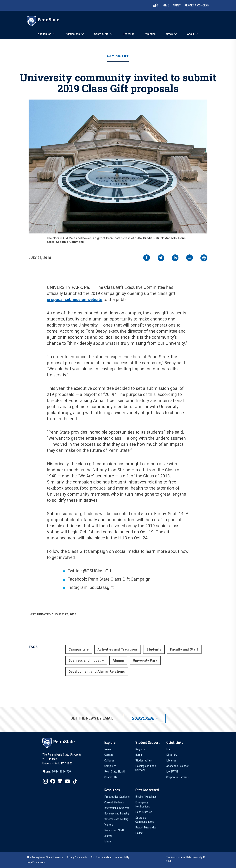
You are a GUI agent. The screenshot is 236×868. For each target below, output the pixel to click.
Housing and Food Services (146, 768)
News (169, 34)
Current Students (114, 802)
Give (166, 5)
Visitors (109, 825)
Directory (172, 755)
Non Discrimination (101, 857)
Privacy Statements (77, 857)
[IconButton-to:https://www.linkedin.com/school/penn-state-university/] (60, 781)
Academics (45, 34)
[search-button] (156, 5)
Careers (109, 755)
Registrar (141, 749)
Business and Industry (86, 660)
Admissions (73, 34)
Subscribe (143, 718)
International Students (117, 808)
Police (139, 833)
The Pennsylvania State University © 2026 (186, 859)
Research (129, 34)
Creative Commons (70, 242)
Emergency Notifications (143, 804)
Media (108, 841)
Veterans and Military (116, 819)
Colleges (109, 760)
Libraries (171, 760)
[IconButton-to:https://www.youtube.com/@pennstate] (67, 781)
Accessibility (122, 857)
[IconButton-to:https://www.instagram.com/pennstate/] (45, 781)
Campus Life (118, 56)
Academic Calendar (177, 766)
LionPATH (172, 772)
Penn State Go (144, 812)
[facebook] (147, 258)
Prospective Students (117, 797)
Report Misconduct (146, 827)
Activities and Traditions (118, 649)
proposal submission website (75, 300)
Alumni (118, 660)
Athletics (150, 34)
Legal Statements (36, 862)
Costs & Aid (101, 34)
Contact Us (111, 777)
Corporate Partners (177, 777)
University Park (145, 660)
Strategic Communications (145, 820)
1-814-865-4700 (61, 772)
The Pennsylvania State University (45, 857)
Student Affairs (144, 760)
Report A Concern (197, 5)
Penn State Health (115, 772)
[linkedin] (175, 258)
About (191, 34)
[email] (190, 258)
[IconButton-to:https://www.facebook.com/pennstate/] (53, 781)
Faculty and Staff (184, 649)
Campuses (110, 766)
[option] (57, 772)
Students (154, 649)
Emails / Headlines (146, 797)
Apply (177, 5)
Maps (169, 749)
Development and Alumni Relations (97, 671)
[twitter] (161, 258)
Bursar (139, 755)
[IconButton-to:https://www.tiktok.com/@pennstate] (75, 781)
